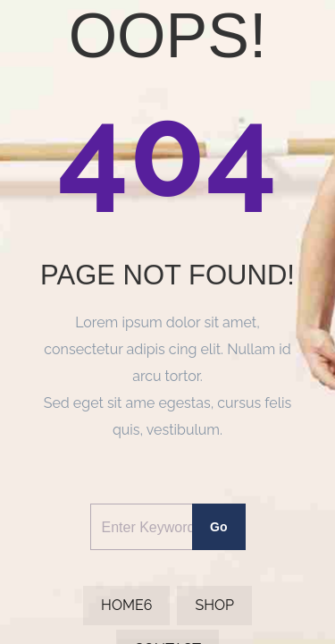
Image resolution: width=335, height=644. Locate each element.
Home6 (126, 605)
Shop (214, 605)
